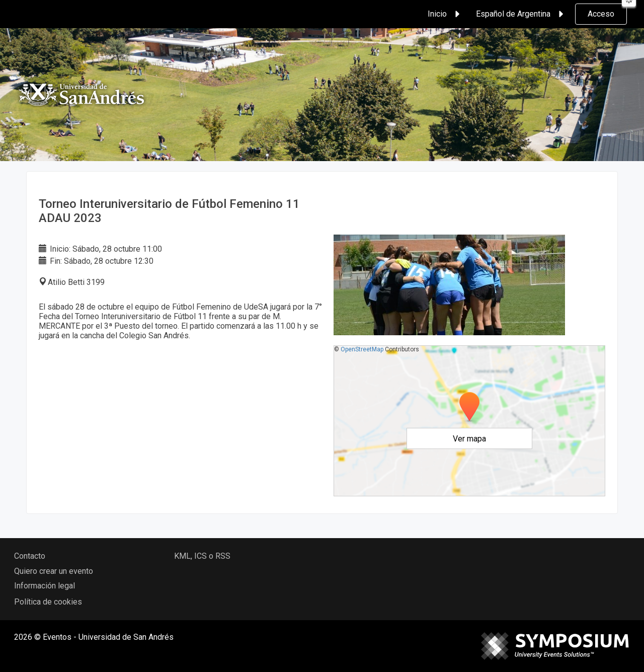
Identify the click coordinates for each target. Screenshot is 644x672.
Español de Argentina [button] (521, 14)
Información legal (45, 586)
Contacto (30, 556)
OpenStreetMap (362, 349)
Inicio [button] (445, 14)
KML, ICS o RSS (202, 556)
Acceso (601, 14)
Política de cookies (48, 602)
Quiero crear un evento (54, 571)
